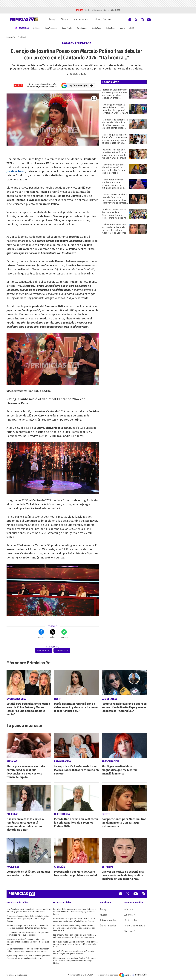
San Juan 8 (130, 931)
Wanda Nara (96, 28)
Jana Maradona (51, 28)
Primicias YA (11, 37)
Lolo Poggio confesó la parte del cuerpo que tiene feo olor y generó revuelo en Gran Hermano (29, 910)
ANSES (132, 28)
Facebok (41, 634)
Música (64, 19)
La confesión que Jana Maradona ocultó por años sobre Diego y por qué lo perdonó (28, 934)
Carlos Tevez (111, 28)
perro (122, 28)
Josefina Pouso (44, 651)
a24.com (115, 10)
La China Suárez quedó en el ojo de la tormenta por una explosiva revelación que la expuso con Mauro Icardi (74, 928)
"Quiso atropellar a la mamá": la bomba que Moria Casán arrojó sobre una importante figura (28, 957)
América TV (130, 915)
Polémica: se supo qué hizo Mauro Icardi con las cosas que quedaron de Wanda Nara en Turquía (28, 927)
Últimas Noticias (103, 19)
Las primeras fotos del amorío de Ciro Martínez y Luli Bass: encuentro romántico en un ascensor (28, 950)
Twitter (53, 634)
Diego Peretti (67, 28)
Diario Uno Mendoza (135, 926)
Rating (52, 19)
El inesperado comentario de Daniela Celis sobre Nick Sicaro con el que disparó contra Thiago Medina (28, 919)
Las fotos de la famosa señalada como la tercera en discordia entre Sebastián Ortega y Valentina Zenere (74, 912)
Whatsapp (64, 634)
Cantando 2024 (62, 651)
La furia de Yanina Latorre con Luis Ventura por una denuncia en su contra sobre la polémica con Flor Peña (75, 944)
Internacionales (81, 19)
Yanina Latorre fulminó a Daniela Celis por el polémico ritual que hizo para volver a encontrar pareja (28, 942)
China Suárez (82, 28)
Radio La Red (131, 920)
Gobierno (37, 28)
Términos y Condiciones (17, 975)
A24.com (129, 909)
